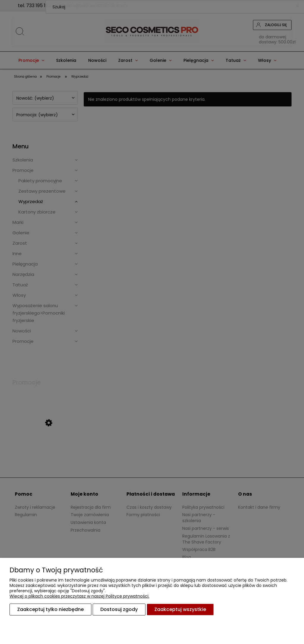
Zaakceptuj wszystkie (180, 609)
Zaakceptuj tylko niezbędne (50, 609)
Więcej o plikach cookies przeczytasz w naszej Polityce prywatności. (79, 596)
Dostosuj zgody (119, 609)
